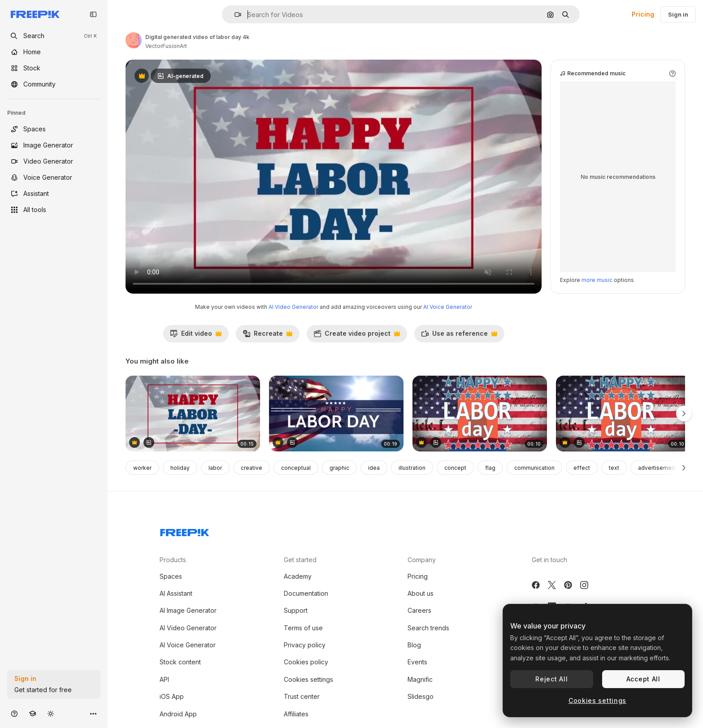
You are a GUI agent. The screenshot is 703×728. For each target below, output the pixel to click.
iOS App (172, 696)
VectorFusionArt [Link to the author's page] (166, 46)
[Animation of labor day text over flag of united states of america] (480, 414)
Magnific (420, 679)
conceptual (296, 468)
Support (296, 610)
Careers (419, 610)
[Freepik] (35, 14)
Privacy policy (305, 645)
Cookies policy (306, 662)
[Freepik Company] (185, 531)
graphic (339, 468)
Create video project (357, 336)
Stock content (180, 662)
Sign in (678, 14)
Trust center (302, 696)
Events (417, 662)
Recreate (267, 336)
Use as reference (459, 336)
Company (422, 560)
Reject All (551, 679)
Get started (300, 560)
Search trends (428, 628)
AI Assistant (176, 593)
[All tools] (54, 210)
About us (421, 593)
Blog (414, 645)
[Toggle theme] (51, 713)
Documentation (306, 593)
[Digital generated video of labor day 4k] (193, 414)
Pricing (643, 14)
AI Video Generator (293, 307)
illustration (412, 468)
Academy (298, 576)
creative (252, 468)
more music (597, 280)
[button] (234, 15)
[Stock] (54, 68)
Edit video (196, 336)
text (614, 468)
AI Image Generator (188, 610)
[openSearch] (54, 36)
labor (215, 468)
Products (173, 560)
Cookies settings (308, 679)
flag (490, 468)
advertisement (657, 468)
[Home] (54, 52)
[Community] (54, 84)
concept (455, 468)
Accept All (643, 679)
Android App (178, 714)
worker (142, 468)
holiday (180, 468)
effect (582, 468)
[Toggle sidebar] (93, 14)
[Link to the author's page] (134, 40)
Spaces (171, 576)
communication (534, 468)
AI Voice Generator (448, 307)
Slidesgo (421, 696)
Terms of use (303, 628)
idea (374, 468)
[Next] (684, 468)
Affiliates (296, 714)
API (164, 679)
